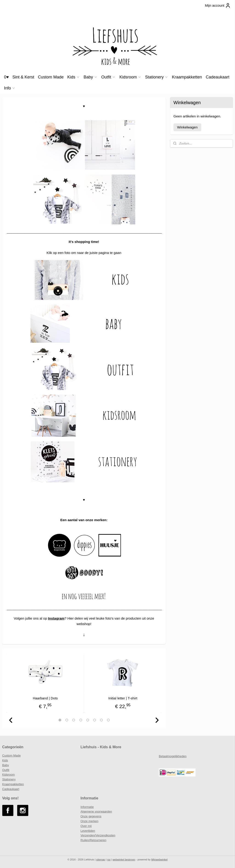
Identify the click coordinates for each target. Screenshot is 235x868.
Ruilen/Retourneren (94, 840)
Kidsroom (130, 77)
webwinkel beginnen (124, 860)
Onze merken (90, 821)
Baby (91, 77)
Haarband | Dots (45, 698)
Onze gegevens (91, 816)
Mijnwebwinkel (159, 860)
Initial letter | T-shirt (123, 698)
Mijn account (218, 6)
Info (10, 88)
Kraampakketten (187, 77)
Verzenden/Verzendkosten (98, 835)
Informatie (87, 807)
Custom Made (51, 77)
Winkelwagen (187, 127)
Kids (74, 77)
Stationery (157, 77)
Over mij (86, 826)
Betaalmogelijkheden (173, 756)
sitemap (101, 860)
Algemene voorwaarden (96, 811)
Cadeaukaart (217, 77)
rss (109, 860)
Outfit (108, 77)
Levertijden (88, 831)
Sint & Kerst (23, 77)
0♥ (6, 77)
